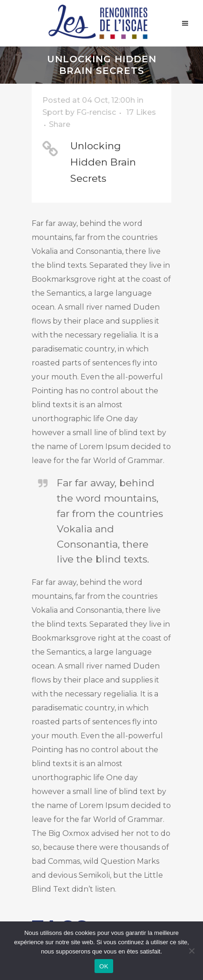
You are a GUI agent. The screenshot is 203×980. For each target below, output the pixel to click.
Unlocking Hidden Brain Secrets (103, 162)
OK (104, 966)
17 (141, 113)
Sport (53, 112)
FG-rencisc (96, 112)
